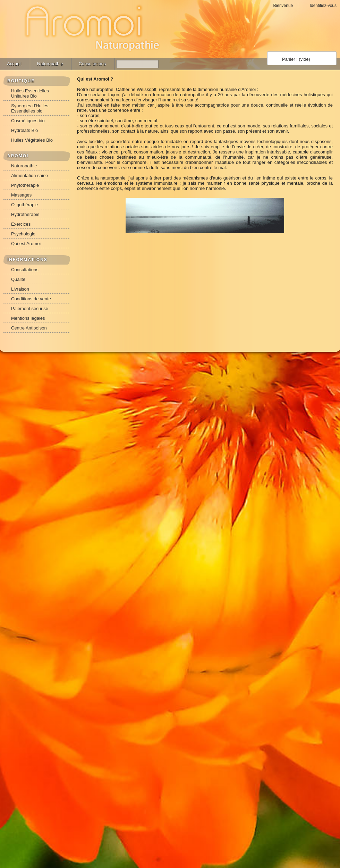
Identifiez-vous (323, 5)
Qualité (18, 279)
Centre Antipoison (29, 328)
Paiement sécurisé (30, 308)
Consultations (92, 64)
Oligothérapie (24, 205)
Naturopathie (50, 64)
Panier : (296, 59)
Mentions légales (28, 318)
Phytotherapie (25, 185)
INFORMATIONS (27, 260)
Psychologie (23, 234)
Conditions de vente (31, 299)
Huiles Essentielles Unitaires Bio (30, 93)
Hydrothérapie (25, 214)
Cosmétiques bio (28, 121)
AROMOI (18, 156)
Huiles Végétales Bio (32, 140)
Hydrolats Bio (24, 130)
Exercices (21, 224)
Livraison (20, 289)
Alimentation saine (29, 176)
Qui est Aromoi (26, 244)
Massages (21, 195)
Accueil (14, 64)
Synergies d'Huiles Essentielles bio (30, 108)
